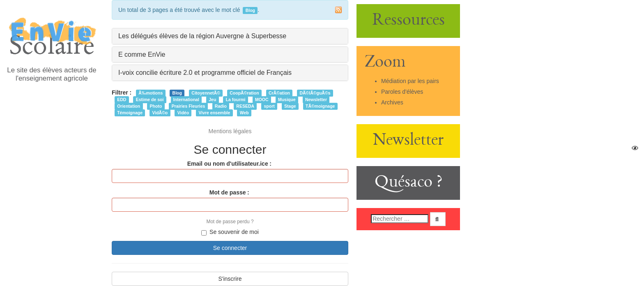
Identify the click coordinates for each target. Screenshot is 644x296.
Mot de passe (228, 192)
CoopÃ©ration (244, 93)
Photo (156, 106)
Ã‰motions (151, 93)
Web (244, 113)
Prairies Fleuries (189, 106)
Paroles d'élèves (402, 92)
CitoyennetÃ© (206, 93)
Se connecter (230, 248)
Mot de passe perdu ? (230, 222)
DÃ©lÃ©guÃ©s (315, 93)
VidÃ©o (160, 113)
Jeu (212, 99)
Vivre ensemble (214, 113)
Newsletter (316, 99)
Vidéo (183, 113)
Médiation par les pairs (410, 81)
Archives (392, 102)
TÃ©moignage (320, 106)
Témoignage (130, 113)
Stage (290, 106)
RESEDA (245, 106)
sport (269, 106)
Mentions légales (230, 131)
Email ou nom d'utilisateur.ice (228, 164)
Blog (177, 93)
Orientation (129, 106)
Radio (221, 106)
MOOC (262, 99)
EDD (122, 99)
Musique (287, 99)
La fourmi (236, 99)
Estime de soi (150, 99)
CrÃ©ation (279, 93)
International (186, 99)
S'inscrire (230, 279)
